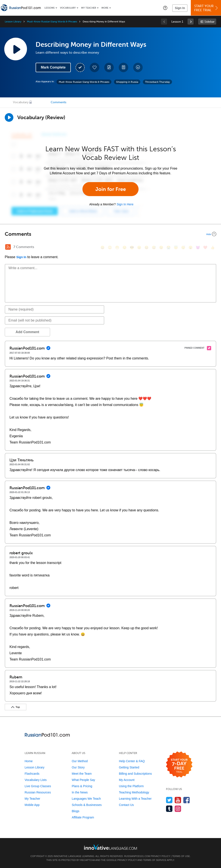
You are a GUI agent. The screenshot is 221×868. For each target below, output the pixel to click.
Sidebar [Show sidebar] (209, 22)
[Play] (9, 117)
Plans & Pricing (82, 786)
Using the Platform (131, 786)
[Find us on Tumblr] (169, 809)
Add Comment (27, 332)
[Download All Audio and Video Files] (138, 67)
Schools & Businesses (87, 805)
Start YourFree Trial (207, 8)
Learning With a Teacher (135, 799)
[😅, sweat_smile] (154, 247)
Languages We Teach (86, 799)
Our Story (78, 767)
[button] (165, 8)
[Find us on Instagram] (178, 809)
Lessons (50, 8)
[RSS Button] (8, 247)
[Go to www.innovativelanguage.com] (110, 847)
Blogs (75, 811)
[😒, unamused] (125, 247)
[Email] (54, 320)
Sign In (180, 8)
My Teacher (89, 8)
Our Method (80, 761)
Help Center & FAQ (132, 761)
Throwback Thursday (157, 82)
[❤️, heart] (205, 247)
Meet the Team (82, 774)
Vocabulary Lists (36, 780)
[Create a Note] (109, 67)
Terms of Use (181, 856)
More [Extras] (105, 8)
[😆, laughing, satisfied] (147, 247)
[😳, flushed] (110, 247)
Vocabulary (68, 8)
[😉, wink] (161, 247)
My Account (127, 780)
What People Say (83, 780)
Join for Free (111, 189)
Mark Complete (53, 67)
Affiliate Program (83, 817)
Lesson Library (13, 22)
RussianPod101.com (137, 856)
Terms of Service (155, 860)
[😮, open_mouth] (191, 247)
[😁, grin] (117, 247)
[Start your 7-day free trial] (179, 765)
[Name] (54, 309)
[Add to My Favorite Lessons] (95, 67)
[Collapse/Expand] (110, 234)
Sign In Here (125, 204)
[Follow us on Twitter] (169, 800)
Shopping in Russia (127, 82)
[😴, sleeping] (183, 247)
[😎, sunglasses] (132, 247)
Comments (58, 102)
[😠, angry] (139, 247)
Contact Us (126, 805)
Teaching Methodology (134, 792)
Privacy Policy (160, 856)
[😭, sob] (169, 247)
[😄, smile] (103, 247)
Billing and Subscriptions (135, 774)
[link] (191, 22)
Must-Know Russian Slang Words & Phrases (52, 22)
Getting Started (129, 767)
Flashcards (32, 774)
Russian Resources (38, 792)
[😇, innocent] (176, 247)
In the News (80, 792)
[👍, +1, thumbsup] (213, 247)
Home (29, 761)
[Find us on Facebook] (187, 800)
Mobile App (32, 805)
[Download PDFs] (123, 67)
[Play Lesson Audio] (16, 49)
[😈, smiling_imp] (198, 247)
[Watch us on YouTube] (178, 800)
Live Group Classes (38, 786)
